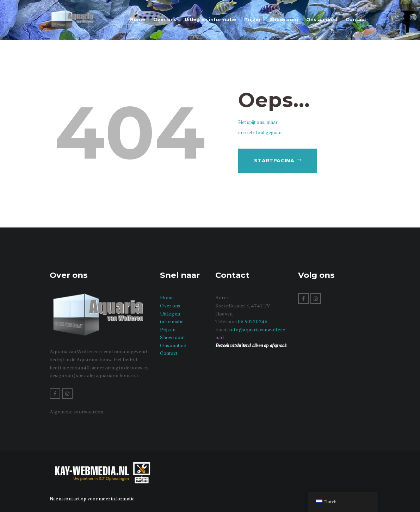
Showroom (172, 337)
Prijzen (168, 329)
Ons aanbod (173, 345)
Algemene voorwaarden (76, 411)
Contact (169, 353)
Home (167, 297)
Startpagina (274, 161)
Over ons (170, 305)
